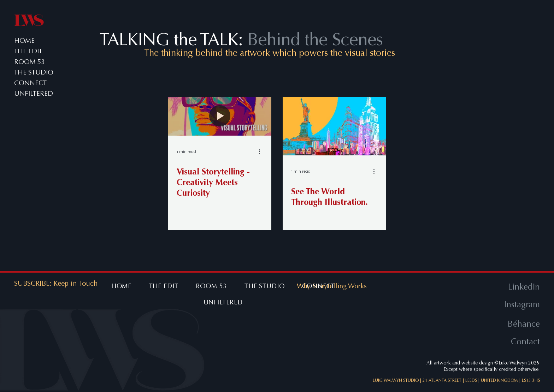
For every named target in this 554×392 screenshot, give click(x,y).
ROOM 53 (30, 62)
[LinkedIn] (493, 287)
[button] (76, 284)
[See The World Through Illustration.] (334, 126)
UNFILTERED (33, 94)
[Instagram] (493, 305)
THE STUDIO (33, 72)
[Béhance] (493, 324)
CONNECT (30, 83)
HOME (24, 41)
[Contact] (493, 342)
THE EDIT (28, 51)
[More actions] (262, 152)
